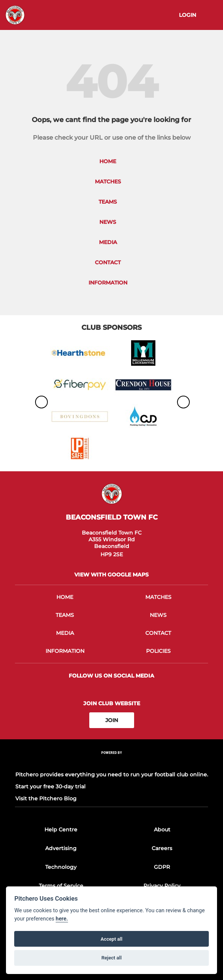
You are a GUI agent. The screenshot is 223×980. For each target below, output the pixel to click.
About (162, 830)
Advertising (61, 848)
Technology (61, 867)
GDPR (162, 867)
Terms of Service (61, 886)
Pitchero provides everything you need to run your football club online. (112, 774)
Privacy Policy (162, 886)
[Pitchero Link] (112, 763)
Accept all (111, 939)
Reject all (111, 958)
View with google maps (111, 575)
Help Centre (61, 830)
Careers (162, 848)
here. (62, 919)
